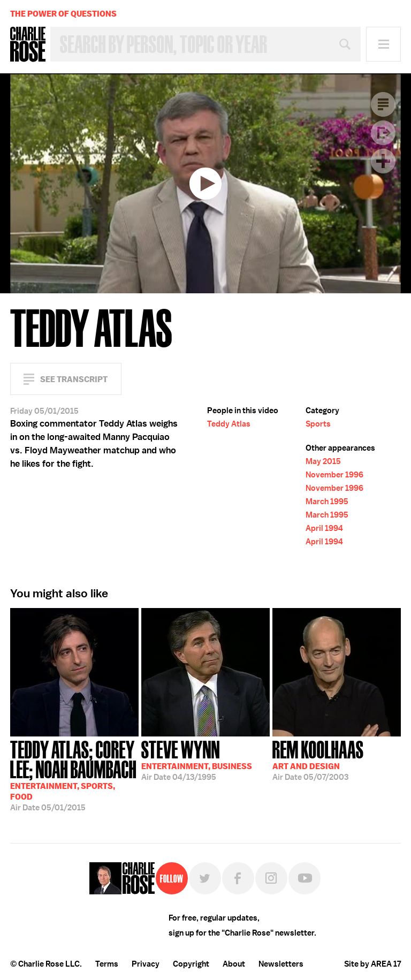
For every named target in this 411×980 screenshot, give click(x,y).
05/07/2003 (318, 759)
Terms (107, 964)
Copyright (191, 964)
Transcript (383, 104)
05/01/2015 (74, 775)
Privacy (146, 964)
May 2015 (323, 461)
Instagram (271, 878)
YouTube (305, 878)
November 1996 (334, 475)
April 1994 (324, 528)
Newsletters (281, 964)
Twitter (205, 878)
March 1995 (327, 502)
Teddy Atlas (229, 424)
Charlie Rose (28, 44)
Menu (383, 44)
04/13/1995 (197, 759)
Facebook (238, 878)
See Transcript (74, 379)
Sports (318, 424)
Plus (383, 161)
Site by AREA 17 (372, 964)
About (234, 964)
